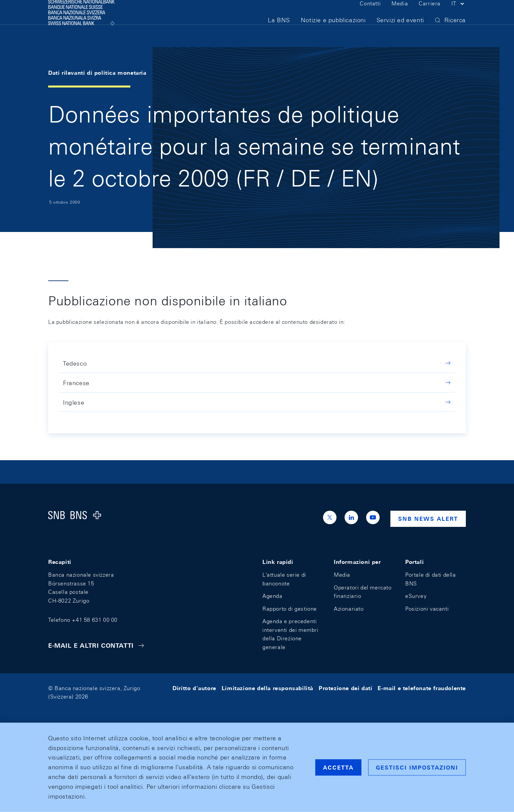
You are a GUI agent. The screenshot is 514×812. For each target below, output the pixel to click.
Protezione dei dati (345, 688)
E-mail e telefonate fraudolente (422, 688)
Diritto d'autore (194, 688)
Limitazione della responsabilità (267, 688)
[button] (459, 16)
